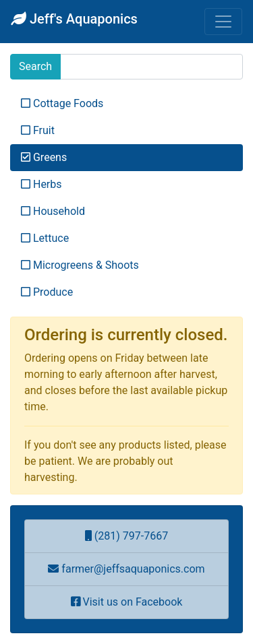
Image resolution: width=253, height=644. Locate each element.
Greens (44, 157)
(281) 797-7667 (126, 536)
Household (53, 211)
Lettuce (45, 238)
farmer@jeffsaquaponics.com (126, 569)
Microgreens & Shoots (80, 265)
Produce (47, 292)
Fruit (38, 130)
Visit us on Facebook (127, 602)
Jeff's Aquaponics (74, 19)
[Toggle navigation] (223, 22)
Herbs (41, 184)
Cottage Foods (62, 103)
